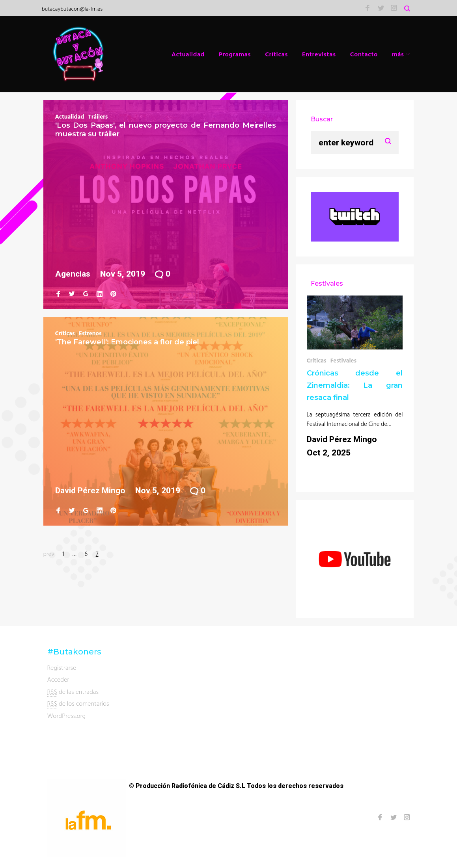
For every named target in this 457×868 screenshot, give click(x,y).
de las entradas (73, 692)
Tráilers (98, 116)
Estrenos (90, 333)
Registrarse (62, 667)
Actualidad (188, 54)
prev (49, 554)
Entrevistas (319, 54)
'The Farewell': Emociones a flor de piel (127, 342)
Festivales (344, 360)
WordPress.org (67, 716)
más (398, 54)
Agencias (73, 274)
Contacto (364, 54)
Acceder (58, 679)
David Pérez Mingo (90, 491)
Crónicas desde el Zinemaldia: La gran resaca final (355, 385)
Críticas (276, 54)
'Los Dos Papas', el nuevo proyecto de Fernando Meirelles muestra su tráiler (166, 130)
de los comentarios (78, 704)
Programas (235, 54)
